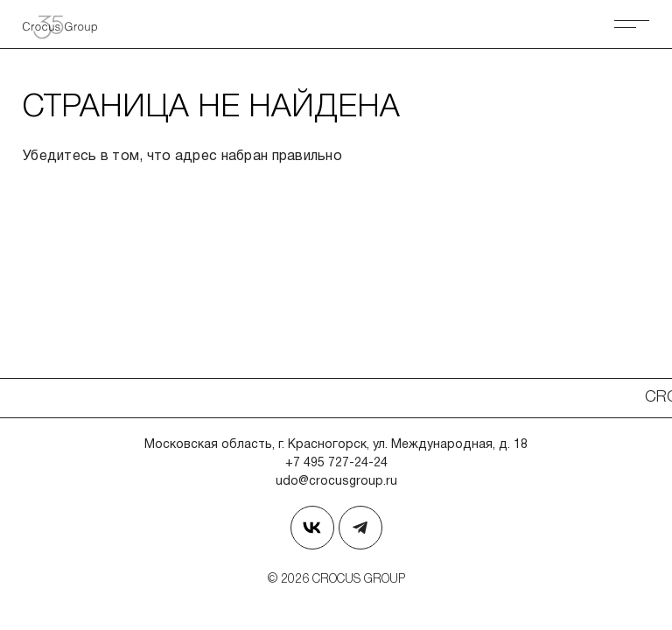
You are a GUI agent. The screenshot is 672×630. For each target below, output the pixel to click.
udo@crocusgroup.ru (336, 482)
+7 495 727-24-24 (336, 463)
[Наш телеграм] (360, 528)
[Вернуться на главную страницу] (66, 24)
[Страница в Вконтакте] (312, 528)
